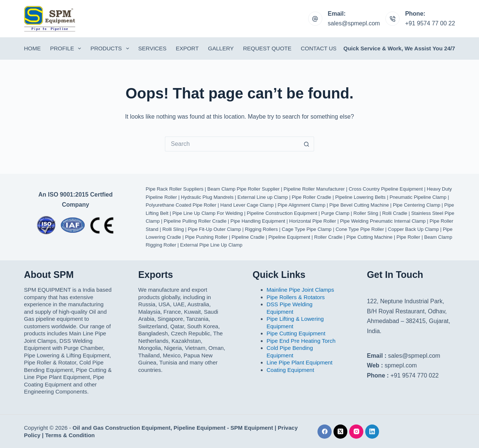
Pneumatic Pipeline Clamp (418, 197)
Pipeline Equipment (289, 237)
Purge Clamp (335, 213)
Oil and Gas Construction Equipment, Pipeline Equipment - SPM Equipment (173, 428)
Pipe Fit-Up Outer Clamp (215, 229)
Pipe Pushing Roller (206, 237)
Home (32, 48)
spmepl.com (401, 365)
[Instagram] (356, 432)
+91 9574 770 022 (415, 375)
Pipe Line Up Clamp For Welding (208, 213)
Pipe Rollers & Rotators (296, 297)
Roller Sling (366, 213)
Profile (67, 48)
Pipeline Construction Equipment (282, 213)
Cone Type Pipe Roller (360, 229)
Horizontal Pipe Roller (313, 221)
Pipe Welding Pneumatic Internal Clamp (383, 221)
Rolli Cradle (395, 213)
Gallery (221, 48)
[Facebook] (325, 432)
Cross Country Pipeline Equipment (386, 189)
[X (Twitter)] (341, 432)
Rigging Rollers (262, 229)
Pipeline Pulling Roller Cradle (195, 221)
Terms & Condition (70, 435)
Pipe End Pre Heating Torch (301, 341)
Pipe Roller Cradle (311, 197)
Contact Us (319, 48)
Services (153, 48)
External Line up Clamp (263, 197)
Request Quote (267, 48)
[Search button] (307, 144)
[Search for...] (232, 144)
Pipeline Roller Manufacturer (314, 189)
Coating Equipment (291, 370)
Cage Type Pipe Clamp (306, 229)
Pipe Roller (408, 237)
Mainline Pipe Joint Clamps (300, 290)
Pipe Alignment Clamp (301, 205)
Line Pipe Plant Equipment (300, 362)
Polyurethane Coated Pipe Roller (181, 205)
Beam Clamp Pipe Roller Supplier (244, 189)
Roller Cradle (328, 237)
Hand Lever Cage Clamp (247, 205)
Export (187, 48)
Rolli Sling (173, 229)
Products (111, 48)
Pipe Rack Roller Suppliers (175, 189)
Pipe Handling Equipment (258, 221)
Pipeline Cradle (248, 237)
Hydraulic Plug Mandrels (207, 197)
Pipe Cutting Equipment (296, 333)
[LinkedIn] (372, 432)
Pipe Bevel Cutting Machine (359, 205)
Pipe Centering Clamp (417, 205)
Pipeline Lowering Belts (360, 197)
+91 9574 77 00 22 (430, 23)
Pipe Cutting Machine (370, 237)
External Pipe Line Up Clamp (211, 245)
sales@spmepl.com (354, 23)
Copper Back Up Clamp (414, 229)
